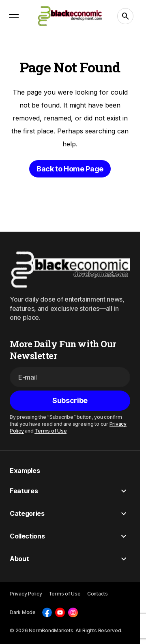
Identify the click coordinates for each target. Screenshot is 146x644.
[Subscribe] (70, 401)
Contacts (98, 594)
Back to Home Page (70, 169)
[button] (14, 16)
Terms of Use (50, 430)
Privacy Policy (26, 594)
